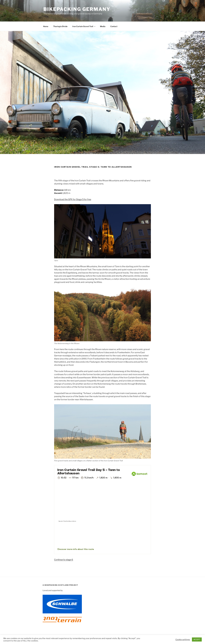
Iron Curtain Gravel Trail (84, 26)
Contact (114, 26)
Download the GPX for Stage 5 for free (73, 199)
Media (103, 26)
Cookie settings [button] (183, 640)
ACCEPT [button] (197, 639)
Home (46, 26)
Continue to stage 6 (64, 560)
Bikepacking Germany (77, 9)
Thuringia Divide (60, 26)
